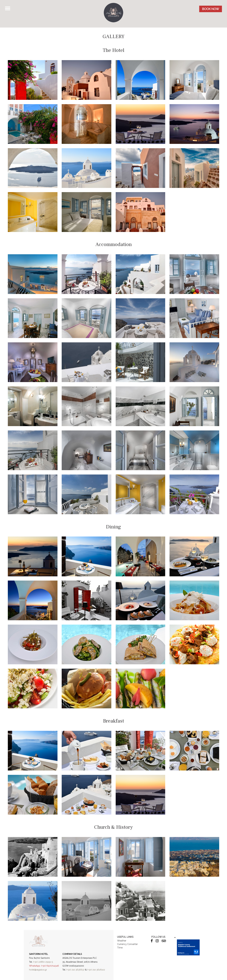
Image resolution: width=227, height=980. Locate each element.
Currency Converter (127, 944)
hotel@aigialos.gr (38, 970)
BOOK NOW (211, 9)
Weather (122, 941)
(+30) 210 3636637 (75, 970)
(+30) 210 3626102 (96, 970)
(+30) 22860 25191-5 (43, 962)
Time (120, 948)
